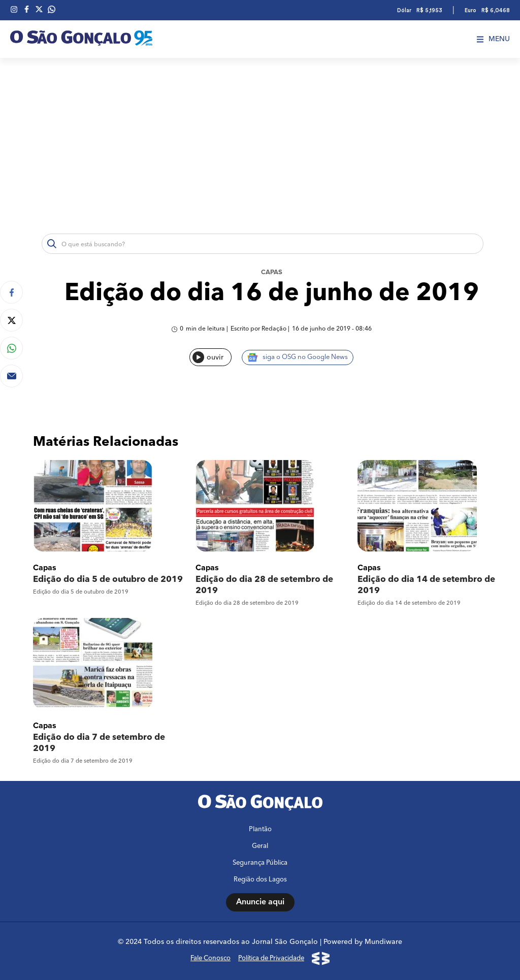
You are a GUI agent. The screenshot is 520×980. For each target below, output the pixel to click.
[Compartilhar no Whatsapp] (11, 348)
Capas (272, 272)
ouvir (208, 357)
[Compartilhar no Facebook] (11, 292)
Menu (493, 39)
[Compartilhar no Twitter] (11, 320)
